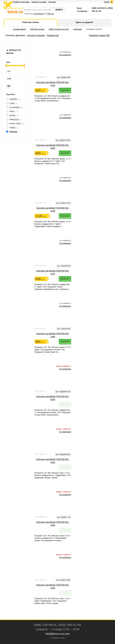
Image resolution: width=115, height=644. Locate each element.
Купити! (65, 90)
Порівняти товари (97, 35)
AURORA (15, 99)
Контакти (52, 2)
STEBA (14, 128)
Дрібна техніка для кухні (59, 29)
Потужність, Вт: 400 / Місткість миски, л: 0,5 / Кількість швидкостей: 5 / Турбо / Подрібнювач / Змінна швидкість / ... (53, 224)
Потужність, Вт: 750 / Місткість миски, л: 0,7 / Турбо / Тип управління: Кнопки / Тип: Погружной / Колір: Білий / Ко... (53, 350)
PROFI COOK (17, 124)
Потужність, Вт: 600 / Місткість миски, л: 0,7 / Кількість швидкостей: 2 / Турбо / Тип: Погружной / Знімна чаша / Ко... (53, 161)
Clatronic (51, 14)
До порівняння (65, 55)
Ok (9, 86)
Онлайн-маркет (20, 29)
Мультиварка (39, 14)
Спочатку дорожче (36, 35)
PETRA (14, 116)
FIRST (14, 112)
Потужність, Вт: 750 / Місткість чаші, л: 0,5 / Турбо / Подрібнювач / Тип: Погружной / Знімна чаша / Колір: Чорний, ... (52, 601)
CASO (14, 103)
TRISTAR (13, 132)
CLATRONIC (16, 108)
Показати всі (53, 35)
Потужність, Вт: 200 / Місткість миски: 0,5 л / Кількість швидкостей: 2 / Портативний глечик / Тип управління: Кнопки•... (53, 538)
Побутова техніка (37, 29)
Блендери (77, 29)
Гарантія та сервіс (39, 2)
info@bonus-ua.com (57, 634)
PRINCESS (16, 120)
